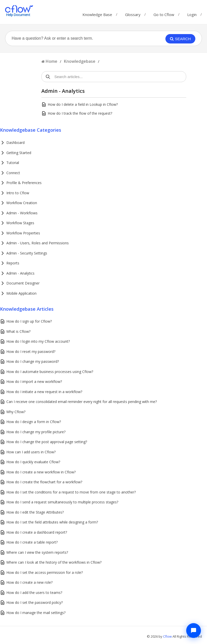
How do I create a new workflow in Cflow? (41, 472)
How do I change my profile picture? (36, 432)
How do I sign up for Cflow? (29, 321)
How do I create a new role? (29, 582)
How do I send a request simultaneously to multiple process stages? (62, 502)
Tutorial (13, 163)
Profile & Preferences (24, 183)
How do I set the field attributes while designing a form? (52, 522)
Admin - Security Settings (27, 253)
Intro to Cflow (18, 193)
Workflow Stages (20, 223)
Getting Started (19, 153)
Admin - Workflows (22, 213)
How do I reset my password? (31, 351)
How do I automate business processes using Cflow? (50, 372)
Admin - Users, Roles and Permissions (38, 243)
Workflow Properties (23, 233)
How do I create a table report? (32, 542)
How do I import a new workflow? (34, 381)
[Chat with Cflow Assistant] (194, 631)
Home (51, 61)
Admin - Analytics (20, 273)
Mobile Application (21, 293)
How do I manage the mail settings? (36, 613)
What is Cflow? (18, 331)
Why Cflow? (16, 412)
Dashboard (15, 143)
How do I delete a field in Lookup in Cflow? (83, 104)
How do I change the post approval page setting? (47, 442)
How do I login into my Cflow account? (38, 341)
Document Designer (23, 283)
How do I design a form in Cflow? (34, 422)
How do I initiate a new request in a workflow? (44, 392)
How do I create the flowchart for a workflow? (44, 482)
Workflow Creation (22, 203)
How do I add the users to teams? (34, 593)
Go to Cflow (164, 13)
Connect (13, 173)
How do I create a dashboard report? (37, 532)
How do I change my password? (33, 361)
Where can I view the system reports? (37, 552)
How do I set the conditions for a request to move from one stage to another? (71, 492)
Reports (13, 263)
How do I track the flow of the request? (80, 113)
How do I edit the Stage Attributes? (35, 512)
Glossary (133, 13)
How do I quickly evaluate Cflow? (33, 462)
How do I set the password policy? (34, 602)
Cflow (168, 636)
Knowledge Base (97, 13)
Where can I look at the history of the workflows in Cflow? (54, 562)
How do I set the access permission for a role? (45, 572)
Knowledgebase (80, 61)
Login (192, 14)
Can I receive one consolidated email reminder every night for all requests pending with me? (82, 402)
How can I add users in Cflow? (31, 452)
